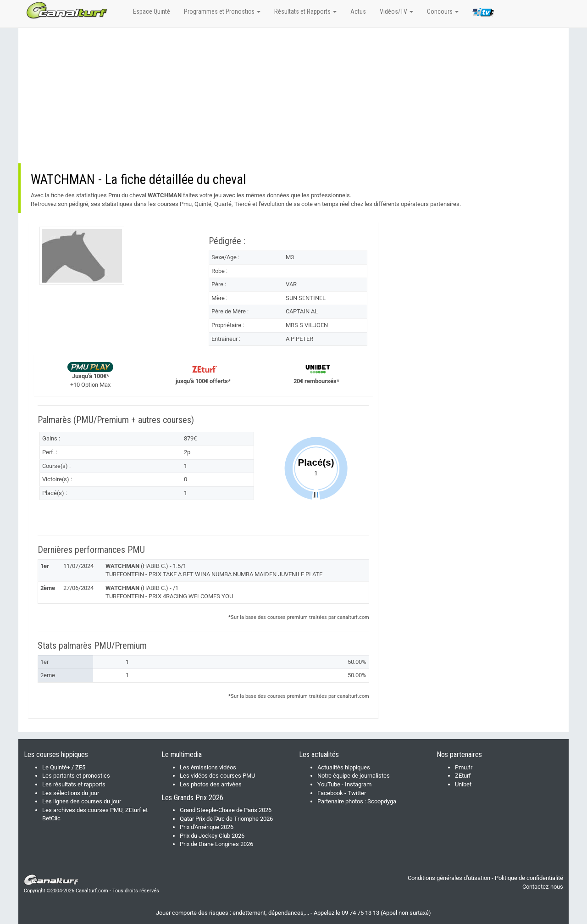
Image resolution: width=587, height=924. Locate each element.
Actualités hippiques (344, 767)
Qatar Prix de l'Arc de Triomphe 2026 (226, 819)
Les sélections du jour (71, 793)
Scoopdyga (382, 801)
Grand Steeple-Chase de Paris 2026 (226, 810)
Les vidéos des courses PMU (217, 776)
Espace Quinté (152, 11)
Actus (358, 11)
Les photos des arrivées (211, 784)
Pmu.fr (464, 767)
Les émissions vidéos (208, 767)
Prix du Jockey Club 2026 (212, 836)
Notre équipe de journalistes (354, 776)
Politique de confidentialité (529, 878)
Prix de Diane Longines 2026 (216, 844)
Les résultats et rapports (74, 784)
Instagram (358, 784)
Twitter (357, 793)
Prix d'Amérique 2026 (207, 827)
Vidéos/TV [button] (396, 11)
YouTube (329, 784)
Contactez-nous (543, 887)
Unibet (463, 784)
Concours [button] (443, 11)
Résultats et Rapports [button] (305, 11)
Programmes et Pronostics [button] (222, 11)
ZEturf (463, 776)
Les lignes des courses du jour (82, 801)
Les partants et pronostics (76, 776)
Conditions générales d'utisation (449, 878)
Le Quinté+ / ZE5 (64, 767)
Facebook (330, 793)
